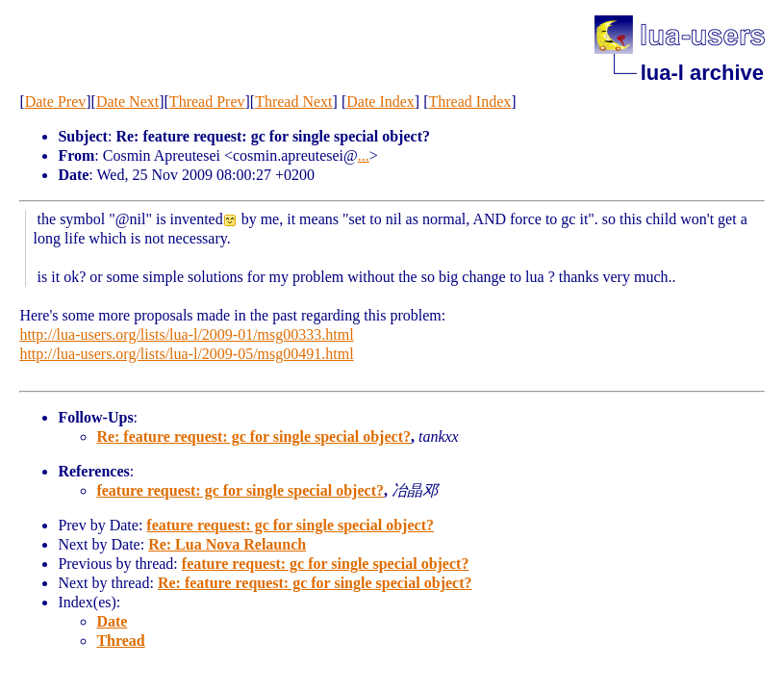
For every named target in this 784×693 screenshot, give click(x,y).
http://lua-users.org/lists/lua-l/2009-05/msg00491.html (186, 354)
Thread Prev (207, 102)
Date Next (127, 102)
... (364, 155)
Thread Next (293, 102)
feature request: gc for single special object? (240, 490)
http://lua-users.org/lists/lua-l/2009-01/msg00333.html (186, 334)
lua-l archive (702, 73)
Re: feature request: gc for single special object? (253, 436)
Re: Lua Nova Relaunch (227, 544)
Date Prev (56, 102)
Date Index (380, 102)
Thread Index (470, 102)
